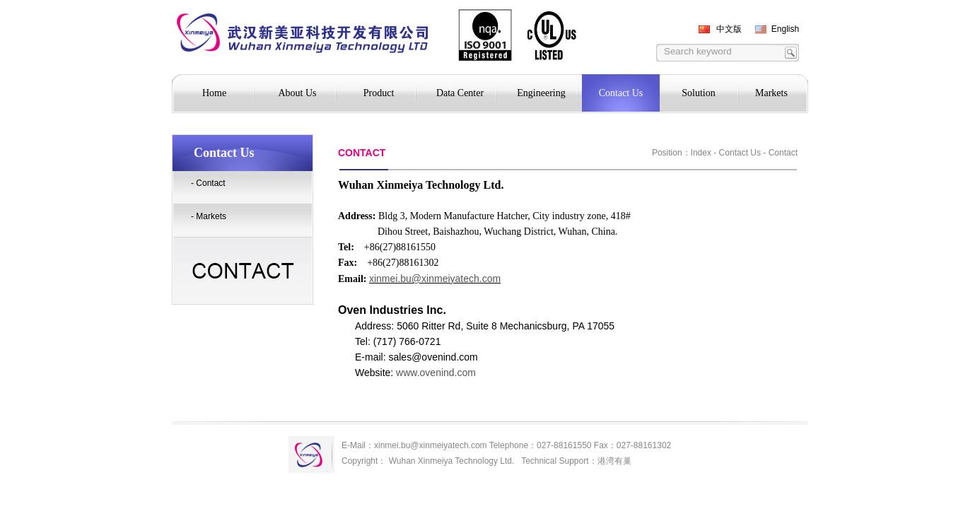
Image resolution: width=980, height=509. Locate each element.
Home (214, 93)
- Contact (208, 183)
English (785, 29)
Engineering (541, 93)
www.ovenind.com (437, 373)
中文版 (729, 29)
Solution (698, 93)
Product (379, 93)
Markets (771, 93)
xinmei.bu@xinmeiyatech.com (435, 279)
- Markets (209, 216)
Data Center (460, 93)
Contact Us (621, 93)
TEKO (238, 39)
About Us (297, 93)
